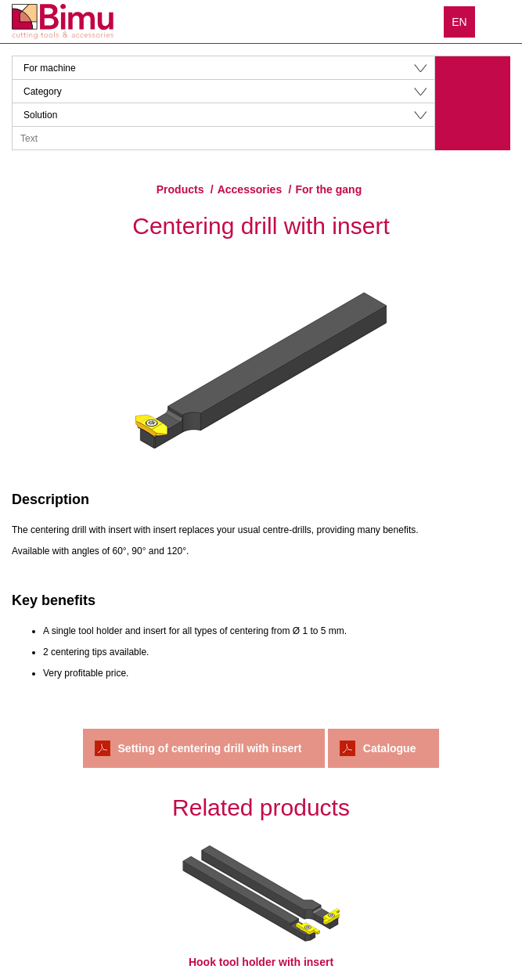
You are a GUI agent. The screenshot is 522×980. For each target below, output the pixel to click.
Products (180, 189)
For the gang (328, 189)
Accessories (250, 189)
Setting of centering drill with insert (210, 748)
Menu (499, 21)
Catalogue (390, 748)
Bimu (63, 22)
